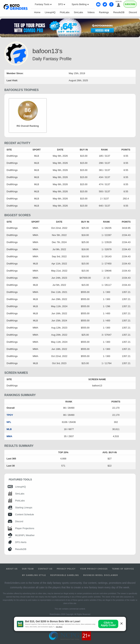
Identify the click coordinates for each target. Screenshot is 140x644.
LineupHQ (50, 12)
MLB (9, 429)
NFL (9, 422)
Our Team (28, 569)
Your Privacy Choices (94, 569)
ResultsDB (119, 12)
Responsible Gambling (65, 575)
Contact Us (45, 569)
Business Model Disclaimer (101, 575)
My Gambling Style (34, 575)
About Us (12, 569)
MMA (9, 436)
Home (37, 12)
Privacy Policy (66, 569)
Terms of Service (123, 569)
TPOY (10, 415)
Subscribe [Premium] (130, 4)
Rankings (104, 12)
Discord (133, 12)
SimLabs (78, 12)
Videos (91, 12)
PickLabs (65, 12)
